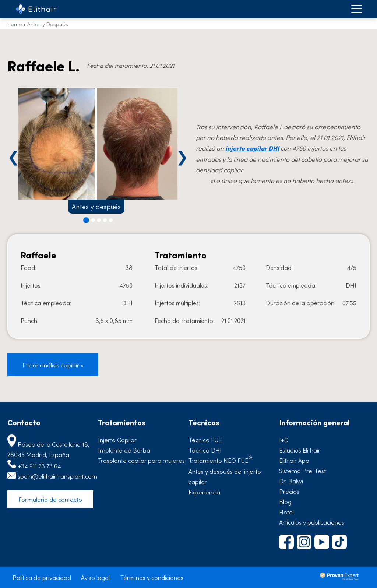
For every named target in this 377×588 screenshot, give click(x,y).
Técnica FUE (205, 440)
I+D (284, 440)
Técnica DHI (205, 450)
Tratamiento (220, 460)
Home (15, 24)
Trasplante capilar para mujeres (141, 460)
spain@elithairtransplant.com (57, 476)
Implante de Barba (124, 450)
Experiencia (204, 492)
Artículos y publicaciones (312, 522)
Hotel (286, 512)
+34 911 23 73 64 (39, 466)
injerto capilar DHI (252, 148)
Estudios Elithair (300, 450)
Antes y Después (48, 24)
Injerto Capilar (117, 440)
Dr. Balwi (291, 481)
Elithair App (294, 460)
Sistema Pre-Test (302, 471)
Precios (289, 491)
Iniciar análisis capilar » (53, 365)
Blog (285, 501)
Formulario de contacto (50, 499)
